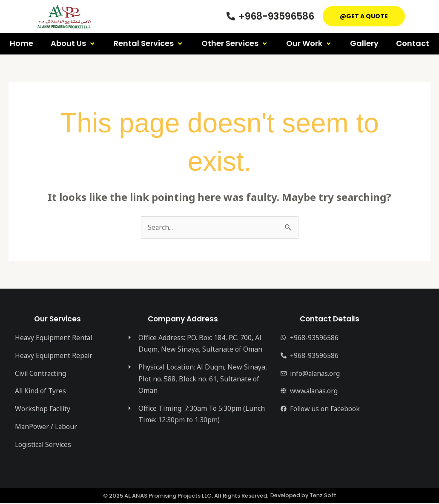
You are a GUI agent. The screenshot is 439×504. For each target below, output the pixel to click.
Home (22, 43)
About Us (73, 43)
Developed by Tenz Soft (303, 497)
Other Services (235, 43)
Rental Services (149, 43)
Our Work (309, 43)
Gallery (364, 43)
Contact (413, 43)
